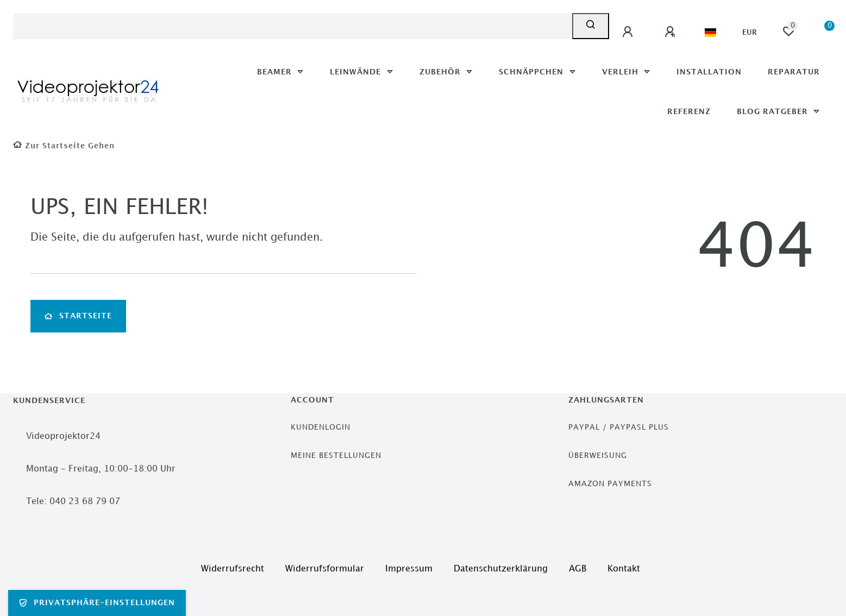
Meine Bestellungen (336, 455)
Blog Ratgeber (774, 112)
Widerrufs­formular (325, 569)
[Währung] (750, 33)
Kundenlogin (321, 427)
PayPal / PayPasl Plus (619, 427)
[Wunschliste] (788, 32)
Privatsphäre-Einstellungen (97, 603)
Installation (709, 72)
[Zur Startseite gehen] (64, 146)
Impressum (409, 569)
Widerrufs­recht (233, 569)
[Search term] (293, 26)
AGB (578, 569)
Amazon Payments (610, 484)
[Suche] (591, 26)
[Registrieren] (672, 32)
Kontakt (624, 569)
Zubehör (441, 72)
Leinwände (357, 72)
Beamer (276, 72)
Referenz (689, 112)
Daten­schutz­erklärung (501, 569)
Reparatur (794, 72)
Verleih (622, 72)
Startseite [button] (78, 316)
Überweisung (598, 455)
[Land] (710, 33)
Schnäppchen (532, 72)
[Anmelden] (629, 32)
